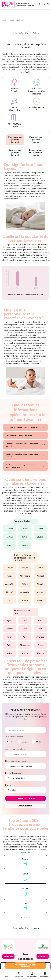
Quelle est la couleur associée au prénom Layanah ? (22, 455)
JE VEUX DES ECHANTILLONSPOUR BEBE (25, 966)
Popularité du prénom (36, 139)
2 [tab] (24, 917)
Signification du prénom (15, 139)
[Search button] (48, 4)
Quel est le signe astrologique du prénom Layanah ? (22, 445)
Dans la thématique (13, 773)
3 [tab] (27, 917)
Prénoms (12, 21)
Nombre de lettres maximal (16, 761)
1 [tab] (22, 917)
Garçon (25, 742)
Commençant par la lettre (16, 749)
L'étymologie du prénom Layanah (19, 435)
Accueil (4, 21)
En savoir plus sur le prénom (36, 152)
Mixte (39, 742)
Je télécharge (8, 956)
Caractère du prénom (15, 152)
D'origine (9, 785)
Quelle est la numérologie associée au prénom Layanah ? (21, 466)
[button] (6, 974)
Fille (12, 742)
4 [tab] (29, 917)
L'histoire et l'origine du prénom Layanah (22, 427)
